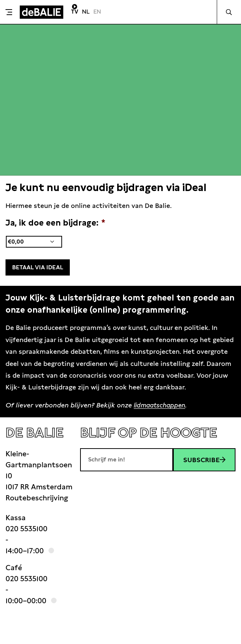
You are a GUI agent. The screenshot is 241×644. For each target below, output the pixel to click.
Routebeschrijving (37, 497)
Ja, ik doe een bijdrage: (55, 223)
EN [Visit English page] (97, 12)
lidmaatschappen (161, 404)
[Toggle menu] (9, 12)
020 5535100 (26, 528)
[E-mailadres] (127, 459)
